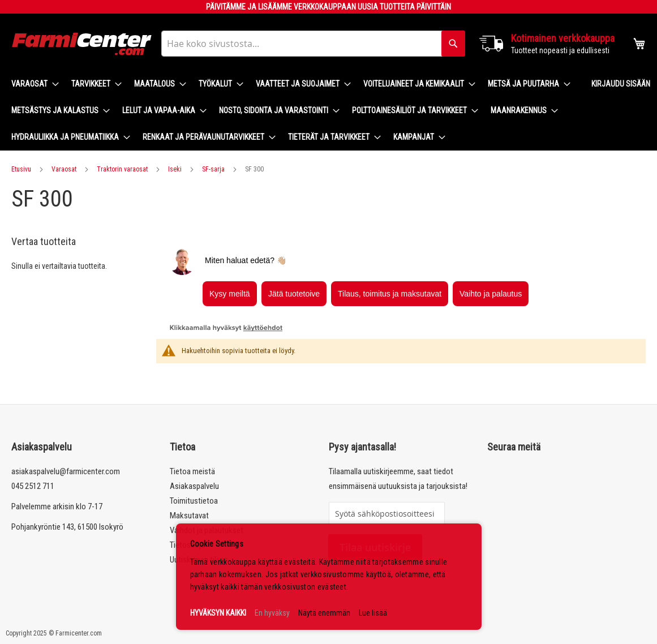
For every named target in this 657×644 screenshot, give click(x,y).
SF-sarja (213, 169)
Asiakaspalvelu (194, 486)
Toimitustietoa (194, 501)
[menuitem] (32, 84)
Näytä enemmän (324, 613)
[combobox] (313, 44)
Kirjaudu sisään (621, 84)
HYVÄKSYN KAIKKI (218, 613)
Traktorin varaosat (122, 169)
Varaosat (64, 169)
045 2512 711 (33, 486)
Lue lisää (373, 613)
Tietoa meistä (192, 471)
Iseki (175, 169)
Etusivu (21, 169)
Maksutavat (189, 516)
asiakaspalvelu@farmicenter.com (66, 471)
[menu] (292, 111)
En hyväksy (272, 613)
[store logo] (82, 44)
